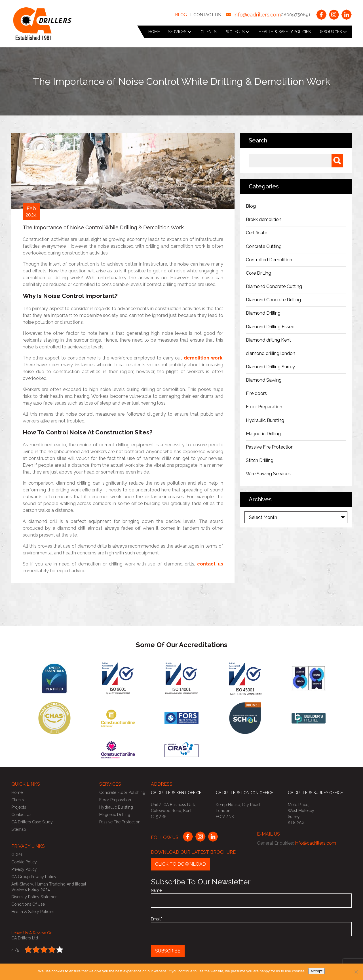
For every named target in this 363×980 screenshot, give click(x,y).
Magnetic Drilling (263, 434)
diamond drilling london (271, 353)
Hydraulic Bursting (265, 420)
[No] (356, 972)
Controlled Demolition (269, 260)
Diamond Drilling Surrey (270, 367)
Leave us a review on (32, 933)
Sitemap (19, 829)
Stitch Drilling (260, 460)
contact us (210, 564)
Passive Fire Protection (270, 447)
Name (251, 898)
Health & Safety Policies (285, 32)
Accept (316, 971)
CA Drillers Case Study (32, 822)
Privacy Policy (24, 869)
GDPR (17, 855)
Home (154, 32)
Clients (208, 32)
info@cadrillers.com (257, 15)
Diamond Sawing (264, 380)
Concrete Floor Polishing (122, 792)
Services (177, 32)
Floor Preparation (264, 407)
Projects (235, 32)
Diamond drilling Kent (269, 340)
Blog (181, 15)
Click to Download (181, 864)
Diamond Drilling (263, 313)
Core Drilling (258, 273)
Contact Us (207, 15)
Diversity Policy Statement (35, 897)
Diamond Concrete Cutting (274, 286)
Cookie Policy (24, 862)
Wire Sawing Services (268, 474)
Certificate (257, 233)
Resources (330, 32)
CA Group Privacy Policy (34, 877)
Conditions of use (28, 904)
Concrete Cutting (264, 246)
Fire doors (256, 393)
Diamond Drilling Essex (270, 327)
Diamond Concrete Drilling (273, 300)
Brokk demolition (264, 219)
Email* (251, 927)
